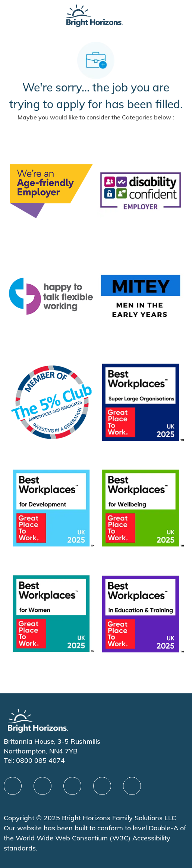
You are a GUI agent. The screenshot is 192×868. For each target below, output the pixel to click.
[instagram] (132, 786)
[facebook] (13, 786)
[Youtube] (102, 786)
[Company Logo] (94, 15)
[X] (72, 786)
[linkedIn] (43, 786)
